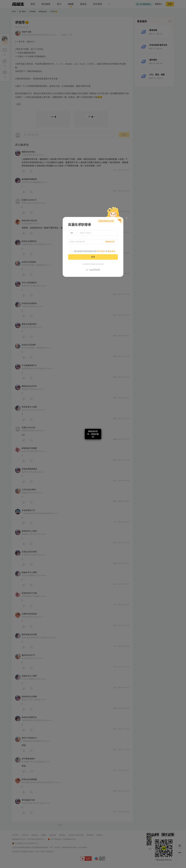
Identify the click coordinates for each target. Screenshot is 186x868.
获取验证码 (110, 242)
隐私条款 (112, 251)
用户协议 (101, 251)
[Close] (127, 218)
